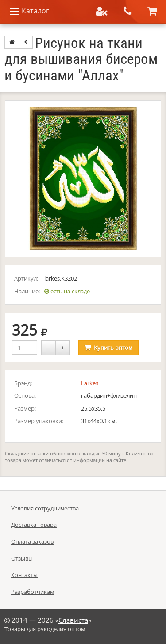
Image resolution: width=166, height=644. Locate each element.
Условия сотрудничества (45, 508)
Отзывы (22, 558)
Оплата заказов (32, 541)
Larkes (90, 383)
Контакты (24, 575)
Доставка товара (34, 525)
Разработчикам (33, 592)
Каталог (29, 11)
